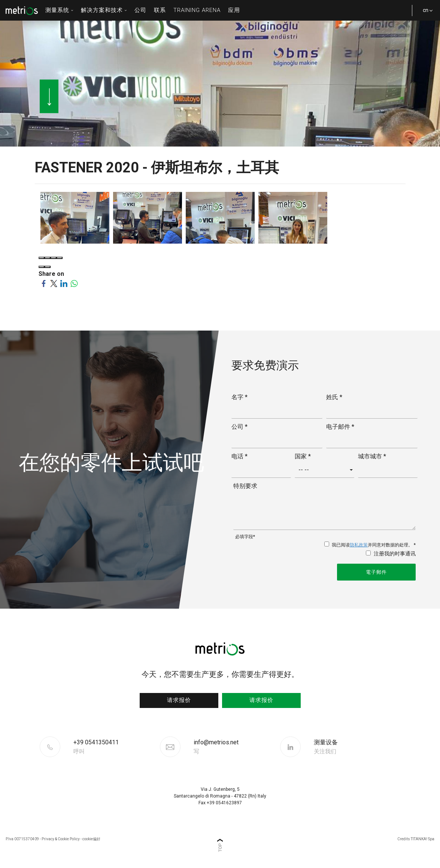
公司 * (239, 427)
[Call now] (116, 747)
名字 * (239, 397)
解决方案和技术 (104, 10)
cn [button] (425, 14)
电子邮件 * (340, 427)
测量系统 (59, 10)
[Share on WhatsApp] (74, 283)
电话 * (239, 456)
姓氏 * (334, 397)
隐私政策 (359, 545)
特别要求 (245, 486)
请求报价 (179, 700)
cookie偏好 (91, 839)
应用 (234, 10)
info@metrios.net (216, 747)
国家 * (303, 456)
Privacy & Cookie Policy (61, 839)
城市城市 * (372, 456)
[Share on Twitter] (54, 283)
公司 (140, 10)
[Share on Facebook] (44, 283)
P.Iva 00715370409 (22, 839)
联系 (160, 10)
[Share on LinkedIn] (64, 283)
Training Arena (197, 10)
